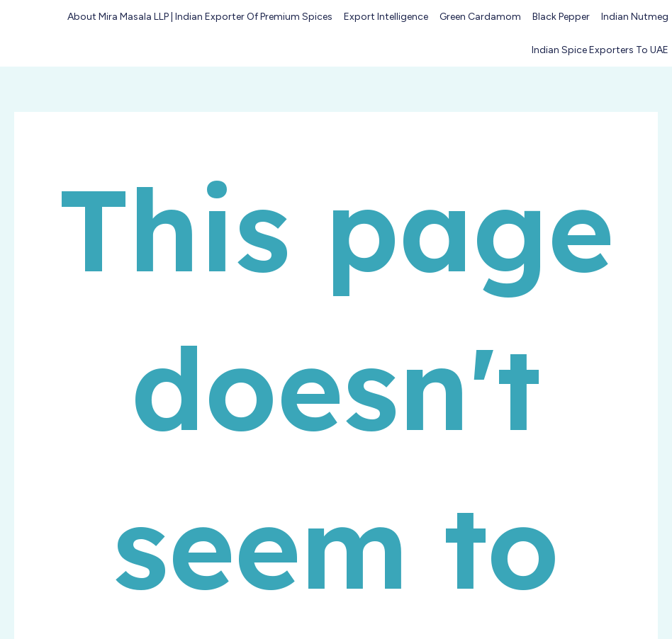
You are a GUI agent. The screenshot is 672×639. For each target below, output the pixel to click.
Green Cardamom (480, 17)
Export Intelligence (386, 17)
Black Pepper (561, 17)
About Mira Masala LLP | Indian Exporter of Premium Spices (200, 17)
